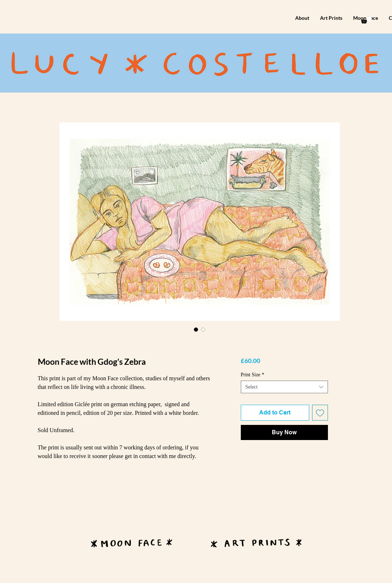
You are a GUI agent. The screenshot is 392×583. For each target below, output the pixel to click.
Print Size (253, 375)
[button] (366, 20)
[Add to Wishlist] (320, 413)
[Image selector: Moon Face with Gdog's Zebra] (196, 329)
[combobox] (284, 387)
